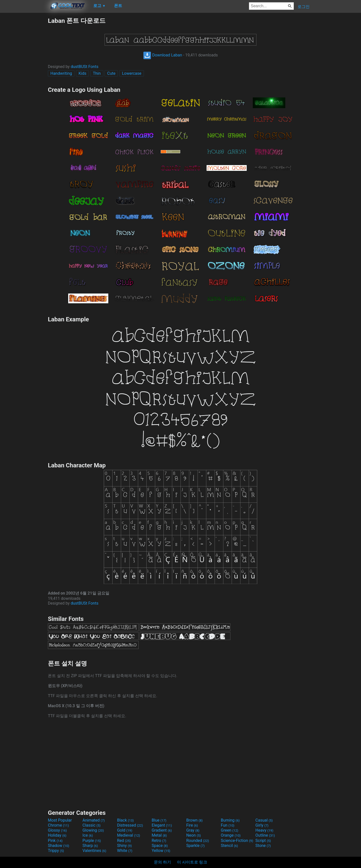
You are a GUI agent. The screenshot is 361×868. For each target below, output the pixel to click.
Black (125, 820)
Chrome (58, 825)
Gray (193, 830)
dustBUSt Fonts (85, 67)
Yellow (161, 851)
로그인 (304, 7)
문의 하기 (162, 862)
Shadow (59, 846)
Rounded (198, 841)
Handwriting (61, 73)
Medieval (129, 835)
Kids (82, 73)
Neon (194, 835)
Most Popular (60, 820)
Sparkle (195, 846)
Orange (231, 835)
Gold (125, 830)
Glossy (57, 830)
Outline (265, 835)
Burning (230, 820)
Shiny (124, 846)
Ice (88, 835)
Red (124, 841)
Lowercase (131, 73)
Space (160, 846)
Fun (228, 825)
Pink (55, 841)
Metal (159, 835)
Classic (92, 825)
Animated (94, 820)
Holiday (57, 835)
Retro (159, 841)
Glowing (93, 830)
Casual (264, 820)
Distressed (130, 825)
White (125, 851)
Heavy (264, 830)
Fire (192, 825)
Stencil (229, 846)
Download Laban (163, 55)
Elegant (162, 825)
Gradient (162, 830)
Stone (263, 846)
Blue (159, 820)
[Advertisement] (24, 92)
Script (263, 841)
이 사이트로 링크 (192, 862)
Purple (92, 841)
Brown (194, 820)
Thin (97, 73)
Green (230, 830)
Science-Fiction (237, 841)
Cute (111, 73)
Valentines (94, 851)
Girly (262, 825)
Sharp (90, 846)
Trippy (56, 851)
